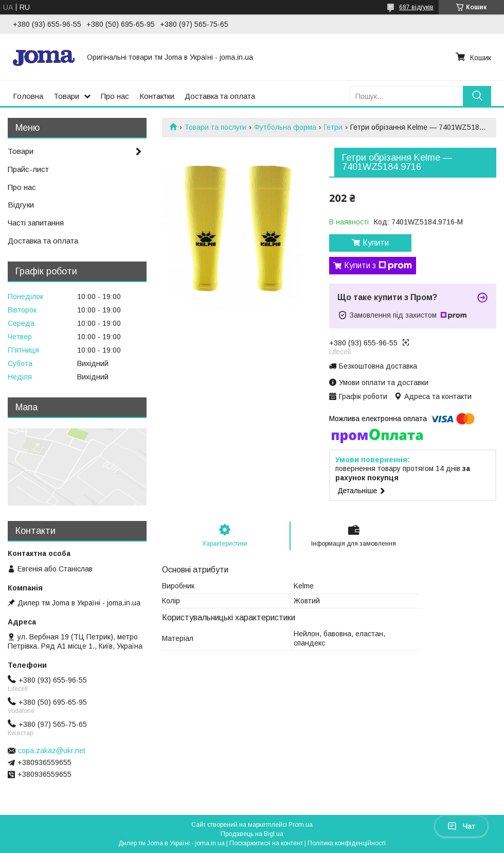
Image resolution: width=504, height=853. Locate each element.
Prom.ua (301, 825)
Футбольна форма (285, 127)
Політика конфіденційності (347, 843)
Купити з (378, 266)
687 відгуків (416, 7)
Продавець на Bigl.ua (252, 834)
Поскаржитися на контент (266, 843)
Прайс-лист (28, 169)
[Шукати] (477, 96)
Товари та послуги (215, 127)
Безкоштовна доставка (378, 366)
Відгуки (21, 205)
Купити (376, 243)
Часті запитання (36, 223)
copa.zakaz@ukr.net (52, 751)
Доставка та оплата (220, 96)
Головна (28, 96)
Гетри (333, 127)
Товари (66, 96)
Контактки (157, 96)
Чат (461, 826)
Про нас (115, 96)
